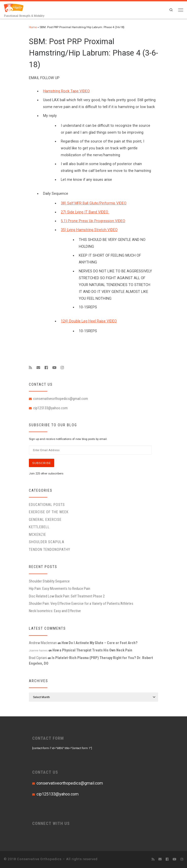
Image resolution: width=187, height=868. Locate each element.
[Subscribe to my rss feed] (31, 368)
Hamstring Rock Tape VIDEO (66, 91)
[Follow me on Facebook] (46, 368)
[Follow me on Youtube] (54, 368)
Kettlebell (39, 527)
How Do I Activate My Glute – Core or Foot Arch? (100, 643)
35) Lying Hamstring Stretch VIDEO (89, 230)
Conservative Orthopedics (39, 859)
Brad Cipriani (38, 658)
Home (33, 27)
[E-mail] (38, 368)
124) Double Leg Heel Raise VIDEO (89, 321)
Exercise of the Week (49, 512)
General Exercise (45, 520)
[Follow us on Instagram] (62, 368)
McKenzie (38, 535)
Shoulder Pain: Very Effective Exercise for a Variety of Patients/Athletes (81, 604)
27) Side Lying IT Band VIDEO (85, 212)
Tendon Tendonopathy (50, 550)
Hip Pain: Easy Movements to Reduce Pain (60, 589)
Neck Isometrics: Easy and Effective (55, 611)
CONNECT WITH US (51, 824)
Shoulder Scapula (47, 542)
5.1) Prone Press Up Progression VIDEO (93, 221)
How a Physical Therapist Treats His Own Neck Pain (92, 650)
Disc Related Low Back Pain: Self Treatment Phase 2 (67, 596)
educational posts (47, 505)
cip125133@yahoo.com (50, 408)
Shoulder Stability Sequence (49, 581)
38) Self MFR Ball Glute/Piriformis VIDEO (94, 203)
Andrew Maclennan (43, 643)
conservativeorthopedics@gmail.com (61, 399)
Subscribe (42, 463)
